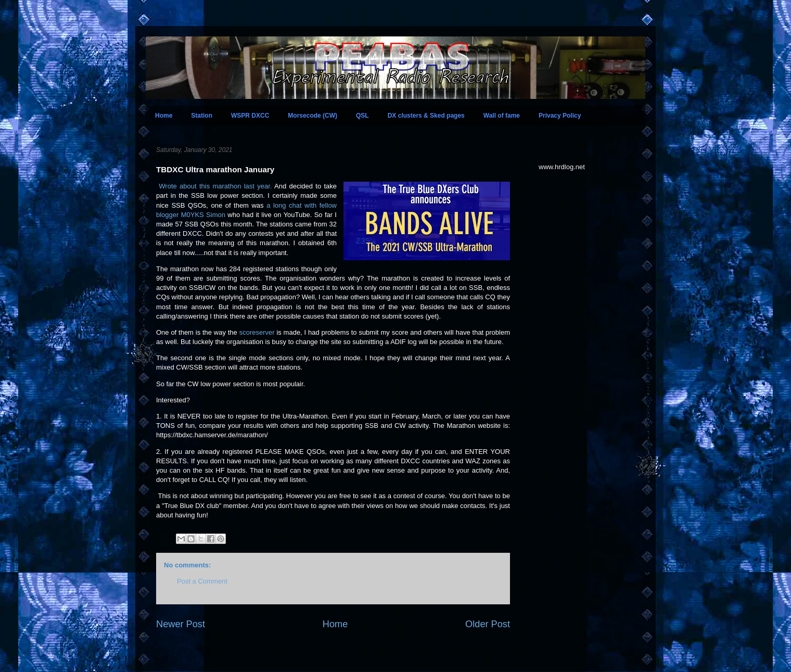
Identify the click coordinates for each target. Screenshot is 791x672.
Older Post (488, 624)
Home (164, 116)
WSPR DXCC (250, 116)
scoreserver (257, 332)
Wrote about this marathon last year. (215, 186)
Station (202, 116)
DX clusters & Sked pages (426, 116)
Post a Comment (202, 581)
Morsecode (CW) (312, 116)
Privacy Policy (560, 116)
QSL (362, 116)
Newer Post (181, 624)
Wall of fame (502, 116)
